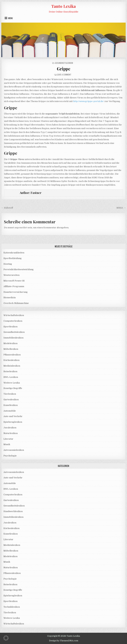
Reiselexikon (10, 371)
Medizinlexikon (12, 366)
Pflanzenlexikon (12, 355)
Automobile (10, 411)
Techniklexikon (12, 607)
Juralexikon (10, 428)
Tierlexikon (10, 394)
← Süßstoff (7, 208)
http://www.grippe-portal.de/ (89, 101)
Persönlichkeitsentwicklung (19, 269)
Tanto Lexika (64, 6)
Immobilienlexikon (13, 338)
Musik (7, 444)
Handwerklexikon (13, 511)
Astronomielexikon (14, 450)
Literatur (8, 439)
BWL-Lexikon (11, 377)
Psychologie (10, 456)
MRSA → (121, 208)
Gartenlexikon (11, 400)
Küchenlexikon (11, 360)
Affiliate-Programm (14, 286)
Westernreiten (11, 275)
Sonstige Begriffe (13, 388)
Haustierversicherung (16, 292)
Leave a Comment (64, 75)
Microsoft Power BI (14, 281)
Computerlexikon (13, 321)
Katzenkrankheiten (14, 253)
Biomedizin (10, 297)
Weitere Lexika (12, 383)
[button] (6, 638)
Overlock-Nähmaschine (16, 303)
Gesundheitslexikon (64, 63)
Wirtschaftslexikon (14, 315)
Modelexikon (10, 343)
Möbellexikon (11, 349)
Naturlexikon (11, 433)
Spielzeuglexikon (13, 422)
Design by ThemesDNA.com (64, 641)
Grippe (63, 69)
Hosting (8, 264)
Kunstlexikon (11, 405)
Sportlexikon (10, 327)
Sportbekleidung (13, 258)
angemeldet (21, 228)
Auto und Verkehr (13, 416)
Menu (10, 18)
